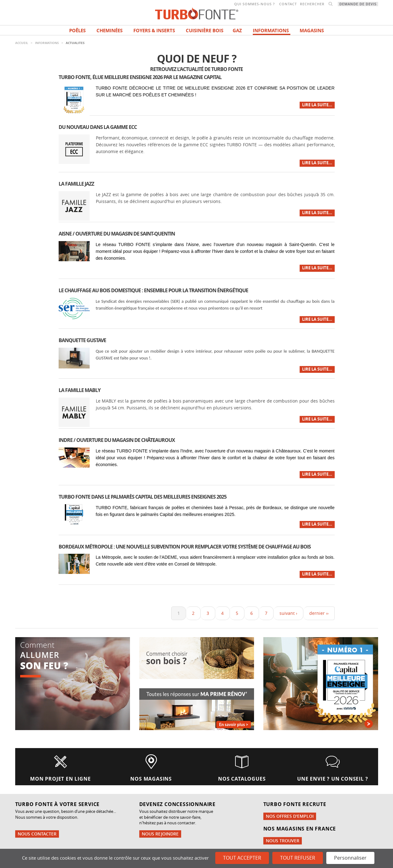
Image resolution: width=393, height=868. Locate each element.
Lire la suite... (317, 105)
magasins (312, 31)
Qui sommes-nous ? (255, 4)
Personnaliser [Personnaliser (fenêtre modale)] (350, 858)
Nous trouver (283, 841)
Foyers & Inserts (154, 31)
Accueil (22, 43)
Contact (288, 4)
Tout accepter (242, 858)
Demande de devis (358, 4)
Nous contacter (37, 834)
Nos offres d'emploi (290, 816)
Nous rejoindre (160, 834)
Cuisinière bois (205, 31)
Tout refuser (298, 858)
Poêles (77, 31)
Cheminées (109, 31)
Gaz (237, 31)
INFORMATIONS (271, 31)
